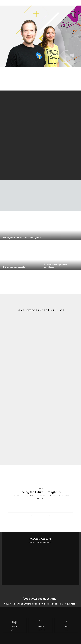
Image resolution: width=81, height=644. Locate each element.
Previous (32, 516)
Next (49, 516)
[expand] (78, 237)
